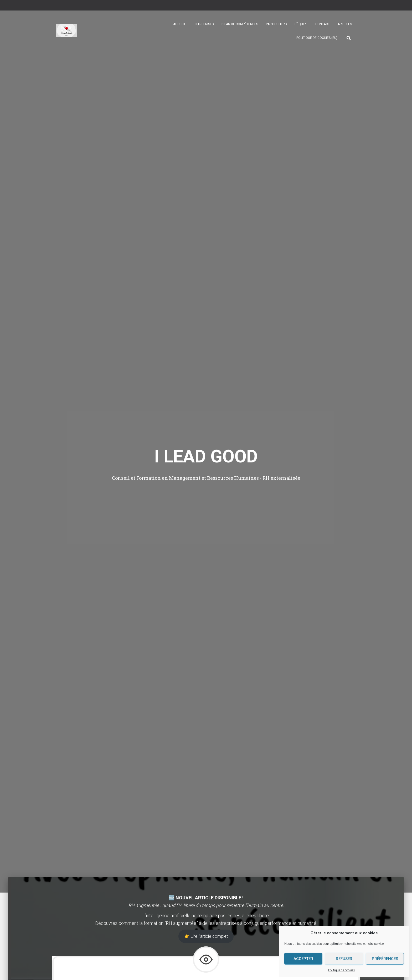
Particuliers (276, 24)
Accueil (179, 24)
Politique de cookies (342, 970)
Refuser (344, 959)
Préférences (385, 959)
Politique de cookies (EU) (317, 38)
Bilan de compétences (240, 24)
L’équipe (301, 24)
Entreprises (204, 24)
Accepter (303, 959)
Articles (345, 24)
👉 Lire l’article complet (206, 936)
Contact (323, 24)
